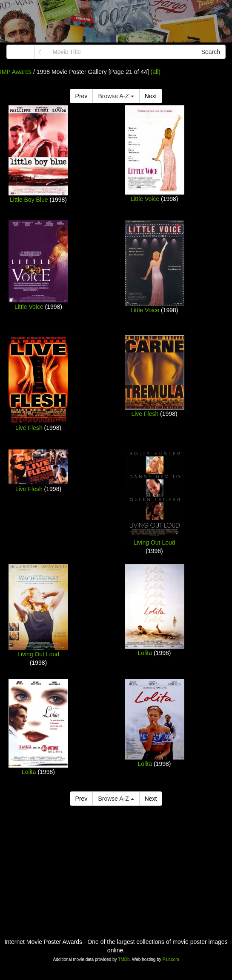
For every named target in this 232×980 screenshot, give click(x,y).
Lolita (145, 653)
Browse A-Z (116, 96)
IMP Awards (16, 72)
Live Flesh (29, 428)
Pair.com (171, 959)
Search (211, 52)
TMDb (124, 959)
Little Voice (145, 199)
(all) (156, 72)
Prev (82, 96)
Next (151, 96)
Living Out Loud (154, 542)
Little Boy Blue (29, 200)
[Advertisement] (116, 23)
